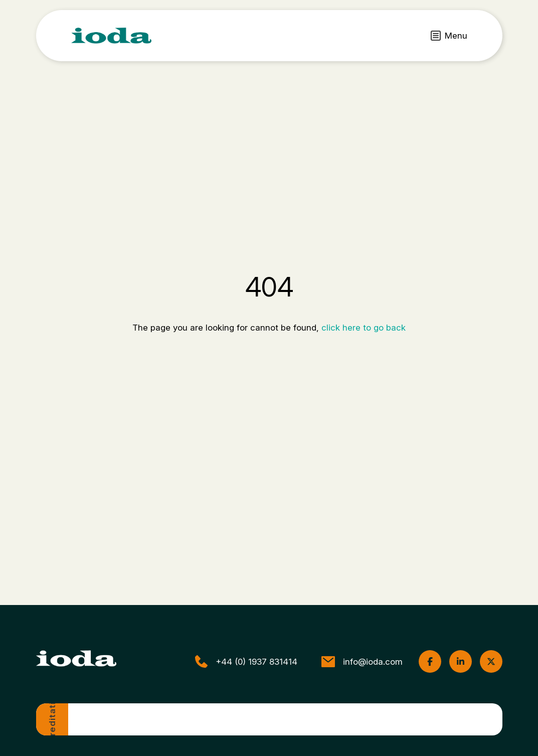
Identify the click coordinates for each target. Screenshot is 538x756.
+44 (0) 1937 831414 (246, 661)
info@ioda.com (362, 662)
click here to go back (364, 328)
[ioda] (111, 36)
